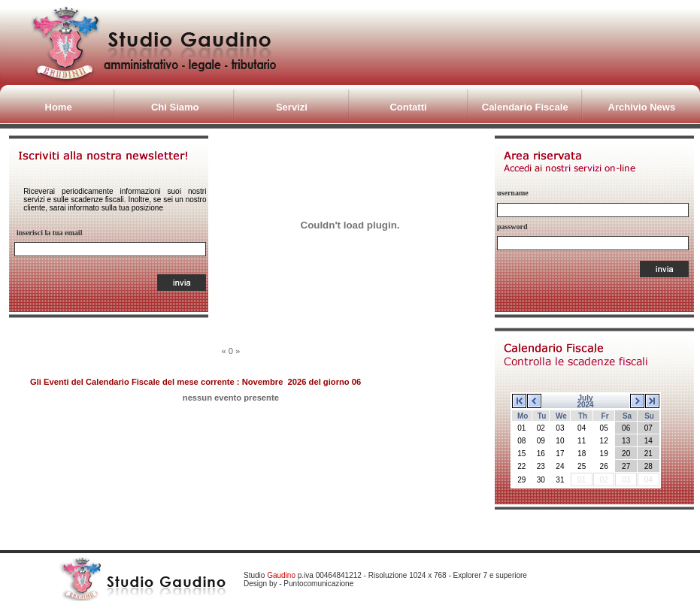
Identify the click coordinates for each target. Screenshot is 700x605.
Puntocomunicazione (318, 584)
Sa (627, 416)
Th (583, 416)
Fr (605, 416)
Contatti (408, 107)
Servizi (292, 107)
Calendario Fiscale (525, 107)
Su (649, 416)
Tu (542, 416)
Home (59, 107)
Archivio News (642, 107)
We (561, 416)
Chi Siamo (175, 107)
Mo (523, 416)
